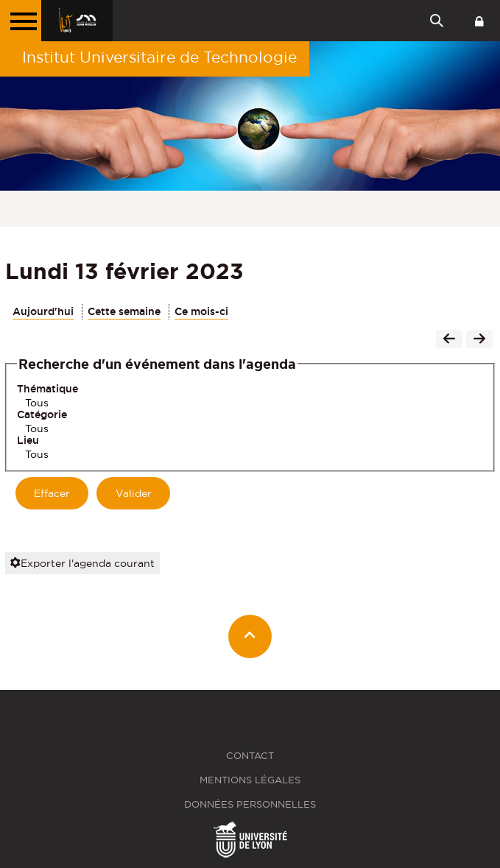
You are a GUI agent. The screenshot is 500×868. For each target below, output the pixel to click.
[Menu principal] (21, 21)
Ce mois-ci (201, 311)
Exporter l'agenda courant (82, 563)
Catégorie (42, 414)
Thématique (47, 389)
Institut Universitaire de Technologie (159, 57)
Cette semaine (124, 311)
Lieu (28, 440)
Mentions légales (250, 780)
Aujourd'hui (43, 311)
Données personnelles (250, 804)
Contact (250, 756)
